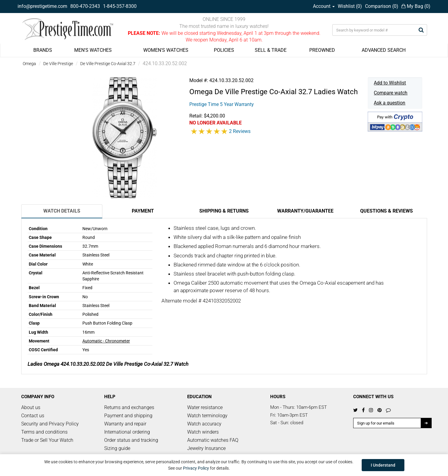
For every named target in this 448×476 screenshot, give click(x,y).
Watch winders (203, 432)
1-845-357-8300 (120, 6)
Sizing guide (117, 448)
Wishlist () (350, 6)
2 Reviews (240, 131)
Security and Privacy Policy (50, 424)
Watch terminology (207, 416)
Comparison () (382, 6)
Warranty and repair (125, 424)
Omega (29, 64)
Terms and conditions (44, 432)
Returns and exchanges (129, 407)
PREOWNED (322, 50)
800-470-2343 (85, 6)
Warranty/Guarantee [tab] (305, 211)
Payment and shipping (128, 416)
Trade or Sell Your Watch (47, 440)
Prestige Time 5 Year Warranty (222, 104)
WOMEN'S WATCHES (166, 50)
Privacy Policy (196, 468)
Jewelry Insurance (206, 448)
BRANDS (43, 50)
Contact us (33, 416)
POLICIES (224, 50)
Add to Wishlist (390, 83)
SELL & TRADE (271, 50)
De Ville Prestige (58, 64)
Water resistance (205, 407)
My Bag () (416, 6)
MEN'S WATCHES (93, 50)
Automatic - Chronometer (106, 341)
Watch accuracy (204, 424)
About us (31, 407)
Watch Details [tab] (62, 211)
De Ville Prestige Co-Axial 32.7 (108, 64)
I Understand (383, 465)
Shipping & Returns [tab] (224, 211)
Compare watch (391, 93)
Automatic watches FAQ (213, 440)
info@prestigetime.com (42, 6)
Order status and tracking (131, 440)
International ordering (127, 432)
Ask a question (390, 103)
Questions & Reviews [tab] (387, 211)
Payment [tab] (143, 211)
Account (324, 6)
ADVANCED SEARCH (384, 50)
